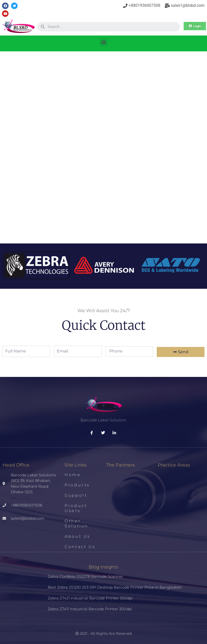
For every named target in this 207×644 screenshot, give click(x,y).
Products (77, 485)
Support (76, 495)
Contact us (80, 547)
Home (73, 475)
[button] (104, 42)
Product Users (76, 508)
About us (77, 536)
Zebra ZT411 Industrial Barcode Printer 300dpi (90, 609)
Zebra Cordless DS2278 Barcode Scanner (85, 576)
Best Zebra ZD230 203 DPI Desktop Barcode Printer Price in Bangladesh (115, 587)
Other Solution (76, 524)
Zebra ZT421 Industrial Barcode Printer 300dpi (90, 598)
